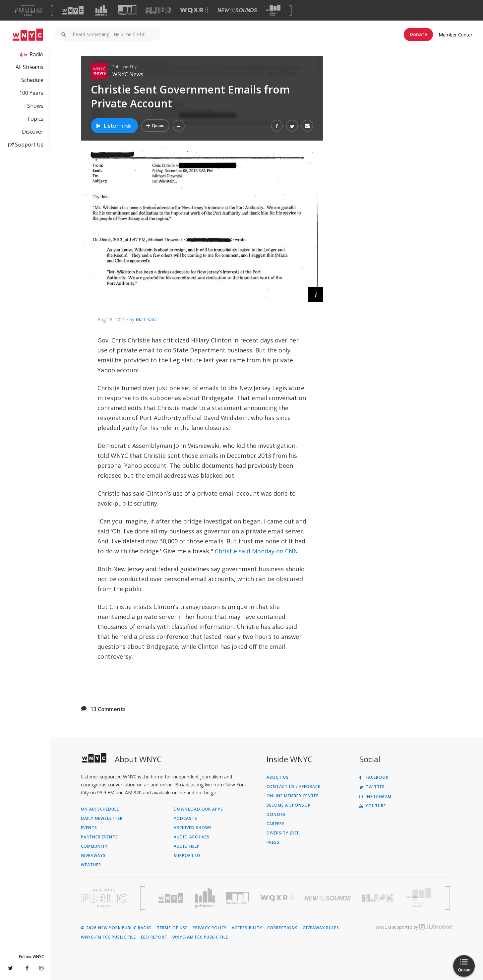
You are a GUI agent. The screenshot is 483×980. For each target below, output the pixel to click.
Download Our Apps (198, 809)
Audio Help (187, 846)
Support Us (26, 145)
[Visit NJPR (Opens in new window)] (158, 10)
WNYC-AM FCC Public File (200, 937)
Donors (276, 815)
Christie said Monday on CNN (256, 551)
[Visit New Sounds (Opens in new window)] (237, 10)
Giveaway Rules (321, 928)
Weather (91, 865)
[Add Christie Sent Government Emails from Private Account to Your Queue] (155, 126)
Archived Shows (193, 828)
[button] (179, 126)
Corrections (282, 928)
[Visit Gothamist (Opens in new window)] (101, 10)
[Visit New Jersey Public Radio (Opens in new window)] (379, 898)
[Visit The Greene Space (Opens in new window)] (273, 10)
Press (273, 842)
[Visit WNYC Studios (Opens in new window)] (127, 10)
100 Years (31, 93)
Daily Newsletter (102, 819)
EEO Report (154, 937)
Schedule (32, 80)
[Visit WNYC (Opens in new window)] (73, 10)
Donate (418, 34)
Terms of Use (172, 928)
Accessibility (247, 928)
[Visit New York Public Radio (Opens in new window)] (104, 898)
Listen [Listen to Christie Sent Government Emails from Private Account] (114, 126)
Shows (35, 106)
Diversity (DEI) (283, 833)
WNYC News (128, 74)
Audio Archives (192, 837)
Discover (33, 132)
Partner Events (99, 837)
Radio (36, 54)
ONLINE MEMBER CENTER (293, 796)
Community (94, 846)
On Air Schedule (100, 809)
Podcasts (185, 819)
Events (89, 828)
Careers (276, 824)
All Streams (30, 67)
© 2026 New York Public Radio (116, 928)
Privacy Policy (210, 928)
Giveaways (93, 856)
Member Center (455, 35)
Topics (35, 119)
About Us (278, 777)
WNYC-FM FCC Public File (108, 937)
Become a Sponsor (289, 805)
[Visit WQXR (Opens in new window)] (194, 10)
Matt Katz (146, 319)
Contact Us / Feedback (294, 787)
